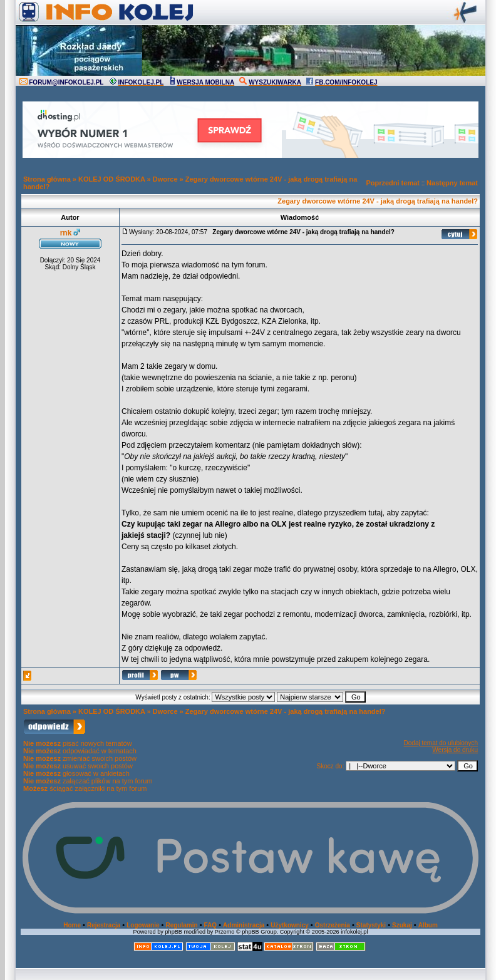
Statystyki (371, 925)
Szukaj (402, 925)
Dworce (165, 179)
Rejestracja (104, 925)
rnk (66, 233)
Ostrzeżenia (333, 925)
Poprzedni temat (393, 183)
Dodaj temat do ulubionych (441, 743)
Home (72, 925)
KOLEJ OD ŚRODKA (112, 179)
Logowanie (143, 925)
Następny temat (452, 183)
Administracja (244, 925)
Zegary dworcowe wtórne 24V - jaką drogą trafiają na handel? (378, 201)
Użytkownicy (290, 925)
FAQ (211, 925)
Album (428, 925)
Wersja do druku (455, 750)
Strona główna (47, 179)
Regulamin (181, 925)
